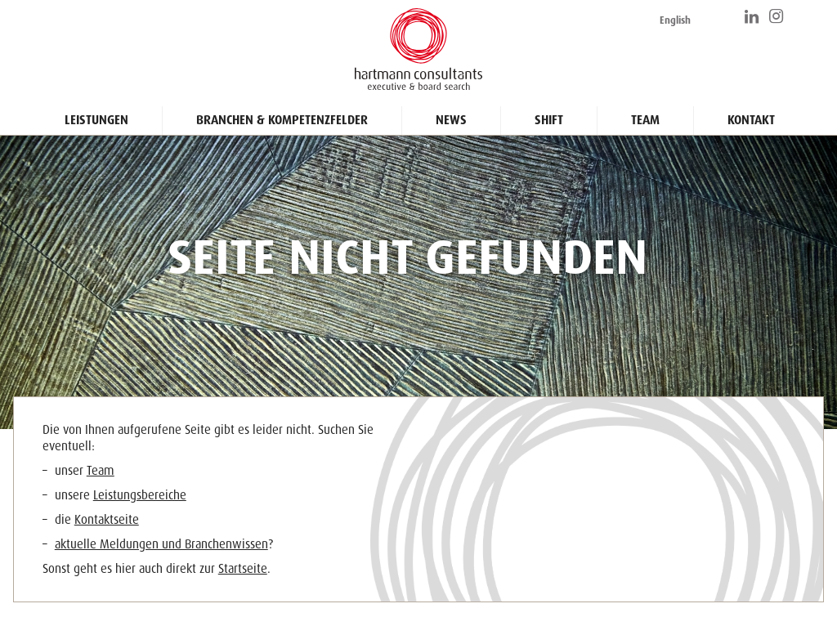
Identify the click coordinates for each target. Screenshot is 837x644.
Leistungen (96, 120)
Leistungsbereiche (140, 495)
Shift (549, 120)
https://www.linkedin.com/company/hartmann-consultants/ (753, 16)
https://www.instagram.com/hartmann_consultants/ (777, 16)
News (451, 120)
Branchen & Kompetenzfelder (282, 120)
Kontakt (751, 120)
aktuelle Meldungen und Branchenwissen (161, 544)
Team (645, 120)
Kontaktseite (107, 520)
